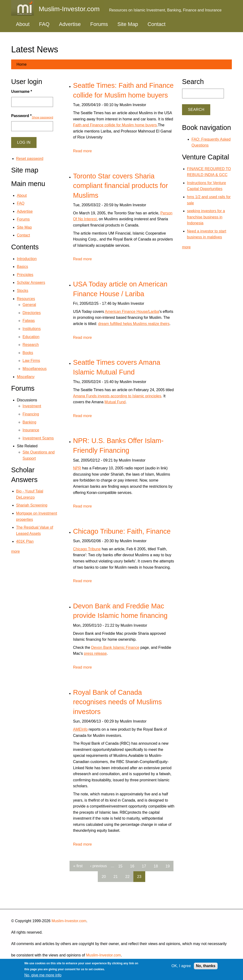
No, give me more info (43, 975)
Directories (32, 313)
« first (78, 866)
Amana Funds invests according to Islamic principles (117, 396)
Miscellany (26, 377)
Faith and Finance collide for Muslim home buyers (115, 125)
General (29, 305)
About (23, 24)
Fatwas (29, 321)
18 (156, 866)
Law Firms (31, 361)
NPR (77, 468)
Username (22, 91)
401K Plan (25, 541)
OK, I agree (181, 966)
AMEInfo (80, 729)
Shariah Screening (32, 505)
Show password (42, 117)
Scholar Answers (31, 283)
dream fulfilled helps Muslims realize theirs (134, 324)
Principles (25, 275)
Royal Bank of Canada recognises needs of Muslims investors (117, 702)
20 (104, 877)
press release (95, 653)
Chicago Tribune (87, 549)
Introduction (27, 259)
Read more (82, 151)
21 (116, 877)
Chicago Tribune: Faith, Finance (122, 531)
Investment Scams (38, 438)
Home (21, 64)
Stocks (23, 291)
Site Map (128, 24)
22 (127, 877)
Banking (29, 422)
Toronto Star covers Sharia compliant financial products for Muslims (121, 186)
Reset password (30, 159)
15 (120, 866)
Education (31, 337)
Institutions (32, 329)
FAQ (44, 24)
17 (144, 866)
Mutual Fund (115, 402)
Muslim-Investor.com (69, 921)
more (15, 551)
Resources (26, 299)
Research (31, 345)
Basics (22, 267)
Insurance (31, 430)
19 (168, 866)
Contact (157, 24)
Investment (32, 406)
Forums (99, 24)
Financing (31, 414)
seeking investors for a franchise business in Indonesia (206, 217)
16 (132, 866)
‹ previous (98, 866)
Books (28, 353)
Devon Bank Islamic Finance (115, 648)
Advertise (70, 24)
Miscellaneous (35, 369)
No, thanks (206, 966)
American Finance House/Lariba (132, 312)
